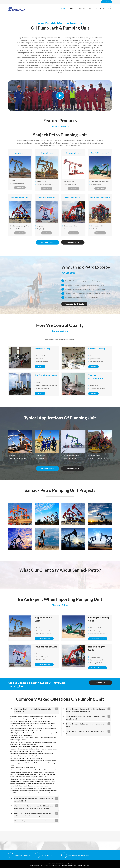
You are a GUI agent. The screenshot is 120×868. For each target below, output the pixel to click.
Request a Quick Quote (74, 304)
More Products (48, 242)
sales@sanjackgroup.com (22, 855)
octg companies (34, 865)
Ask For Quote (73, 242)
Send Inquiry (107, 2)
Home (63, 8)
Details (40, 367)
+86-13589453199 (47, 855)
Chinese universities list (69, 865)
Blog (91, 8)
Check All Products (60, 127)
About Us (82, 8)
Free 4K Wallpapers (84, 865)
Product (72, 8)
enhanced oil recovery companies (51, 865)
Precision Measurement (46, 375)
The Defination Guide (44, 639)
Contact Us (100, 8)
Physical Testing (43, 349)
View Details (20, 187)
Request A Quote (60, 331)
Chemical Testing (96, 349)
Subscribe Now (100, 683)
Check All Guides (60, 605)
